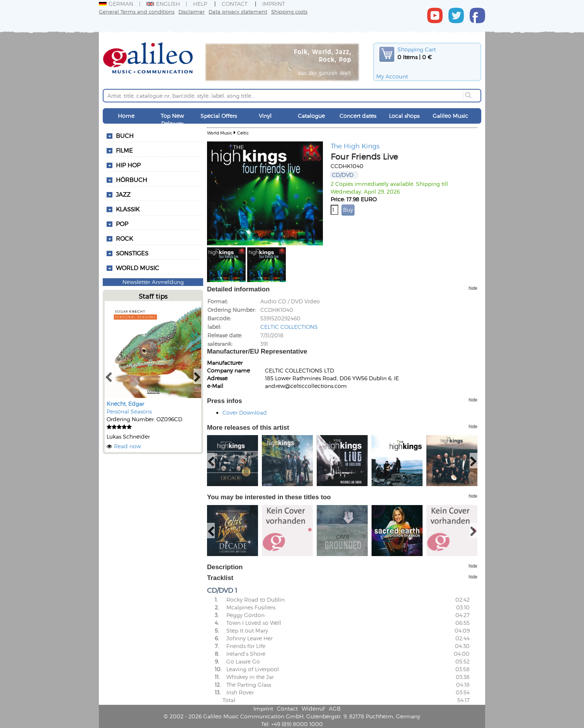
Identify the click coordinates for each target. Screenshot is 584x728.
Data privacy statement (238, 11)
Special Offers (219, 116)
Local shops (404, 116)
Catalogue (311, 116)
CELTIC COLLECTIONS (289, 327)
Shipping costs (289, 11)
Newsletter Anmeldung (153, 282)
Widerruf (313, 708)
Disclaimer (192, 11)
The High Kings (355, 146)
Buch (125, 136)
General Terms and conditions (137, 11)
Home (126, 116)
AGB (335, 708)
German (116, 4)
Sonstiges (132, 253)
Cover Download (245, 412)
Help (200, 4)
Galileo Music (450, 116)
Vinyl (265, 116)
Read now (127, 446)
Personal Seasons (129, 411)
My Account (392, 76)
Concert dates (358, 116)
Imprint (274, 4)
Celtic (243, 133)
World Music (138, 268)
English (163, 4)
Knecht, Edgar (125, 404)
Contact (235, 4)
